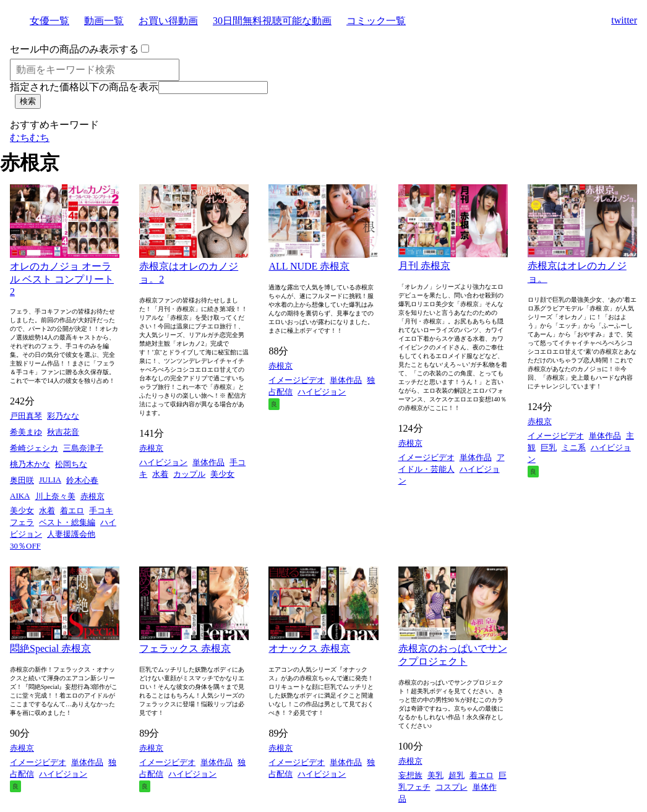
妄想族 (410, 775)
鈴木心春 (82, 480)
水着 (47, 511)
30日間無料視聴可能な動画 (272, 21)
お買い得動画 (168, 21)
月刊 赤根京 (424, 266)
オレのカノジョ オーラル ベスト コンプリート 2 (62, 279)
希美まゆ (26, 432)
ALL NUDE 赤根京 (309, 266)
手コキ (101, 511)
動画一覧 (104, 21)
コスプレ (452, 787)
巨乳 (549, 447)
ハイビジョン (163, 462)
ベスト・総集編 (67, 522)
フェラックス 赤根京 (185, 648)
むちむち (30, 138)
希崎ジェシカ (34, 448)
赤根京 (92, 496)
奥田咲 (22, 480)
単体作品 (208, 462)
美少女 (22, 511)
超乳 (456, 775)
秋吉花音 (63, 432)
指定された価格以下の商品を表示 (84, 87)
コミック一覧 (376, 21)
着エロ (72, 511)
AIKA (20, 496)
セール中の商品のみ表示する (74, 49)
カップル (189, 474)
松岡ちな (71, 464)
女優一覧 (49, 21)
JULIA (50, 480)
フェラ (22, 522)
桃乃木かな (30, 464)
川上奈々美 (55, 496)
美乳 (435, 775)
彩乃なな (63, 416)
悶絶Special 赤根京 (50, 648)
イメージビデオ (297, 380)
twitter (624, 20)
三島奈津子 (83, 448)
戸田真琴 (26, 416)
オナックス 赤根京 (309, 648)
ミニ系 (574, 447)
